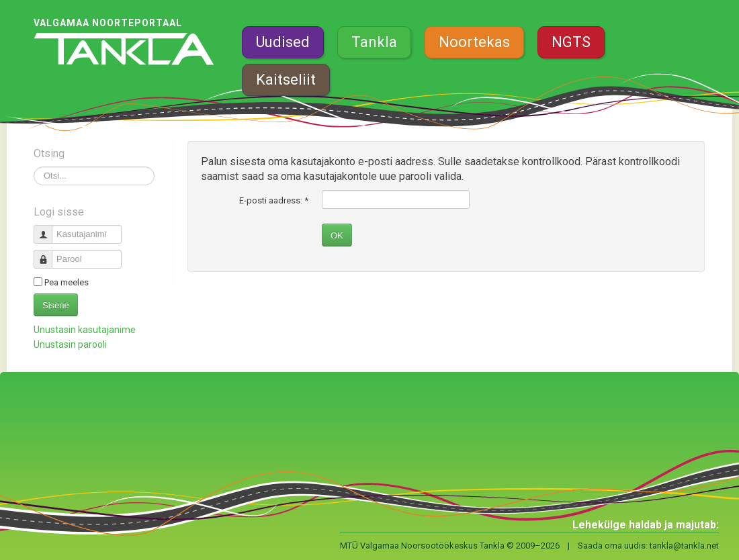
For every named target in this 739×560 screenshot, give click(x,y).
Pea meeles (67, 282)
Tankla (374, 42)
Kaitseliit (286, 80)
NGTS (571, 42)
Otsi (34, 167)
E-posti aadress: (274, 200)
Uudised (283, 42)
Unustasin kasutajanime (85, 330)
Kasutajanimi (48, 229)
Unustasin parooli (70, 344)
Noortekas (474, 42)
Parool (48, 253)
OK (337, 235)
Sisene (56, 305)
